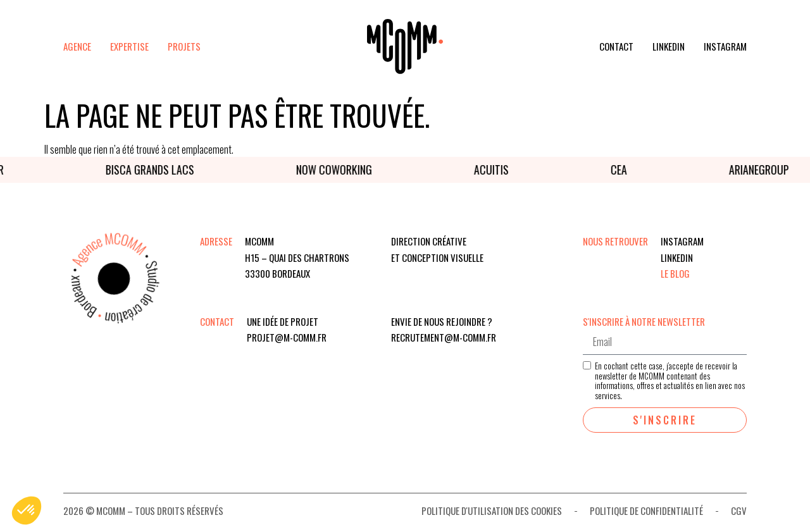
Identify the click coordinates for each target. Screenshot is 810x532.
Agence (77, 46)
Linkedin (669, 46)
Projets (184, 46)
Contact (616, 46)
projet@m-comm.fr (287, 337)
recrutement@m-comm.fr (444, 337)
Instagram (725, 46)
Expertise (129, 46)
